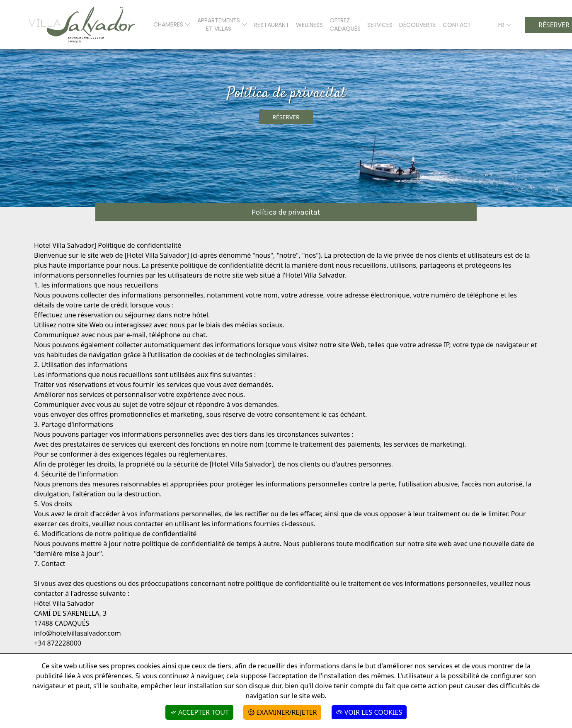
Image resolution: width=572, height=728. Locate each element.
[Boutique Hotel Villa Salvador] (82, 25)
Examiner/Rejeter (282, 712)
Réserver (286, 117)
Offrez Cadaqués (345, 24)
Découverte (418, 25)
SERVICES (380, 25)
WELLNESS (309, 25)
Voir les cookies (369, 712)
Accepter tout (199, 712)
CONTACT (457, 25)
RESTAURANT (272, 25)
